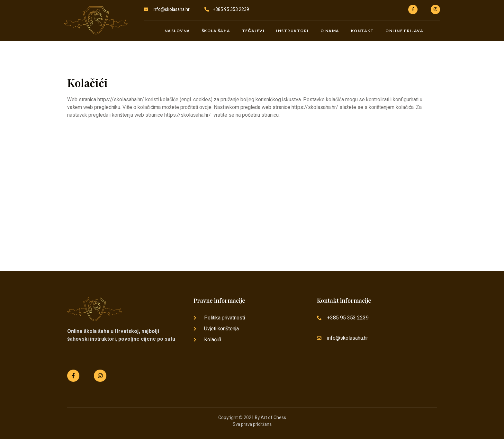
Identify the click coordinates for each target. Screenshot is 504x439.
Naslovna (177, 31)
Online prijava (404, 31)
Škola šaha (216, 31)
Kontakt (363, 31)
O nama (330, 31)
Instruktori (292, 31)
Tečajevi (253, 31)
